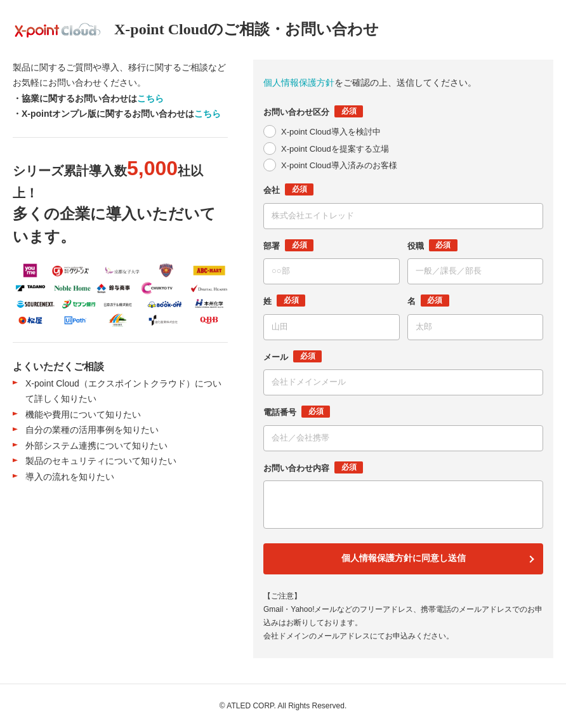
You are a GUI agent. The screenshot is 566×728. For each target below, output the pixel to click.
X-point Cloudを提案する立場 (335, 149)
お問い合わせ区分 (313, 111)
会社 (288, 189)
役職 (432, 245)
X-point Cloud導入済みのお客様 (339, 165)
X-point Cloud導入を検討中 (331, 132)
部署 (288, 245)
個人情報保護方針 (299, 83)
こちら (150, 98)
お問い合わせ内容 (313, 467)
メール (293, 356)
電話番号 (297, 412)
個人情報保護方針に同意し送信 (404, 558)
